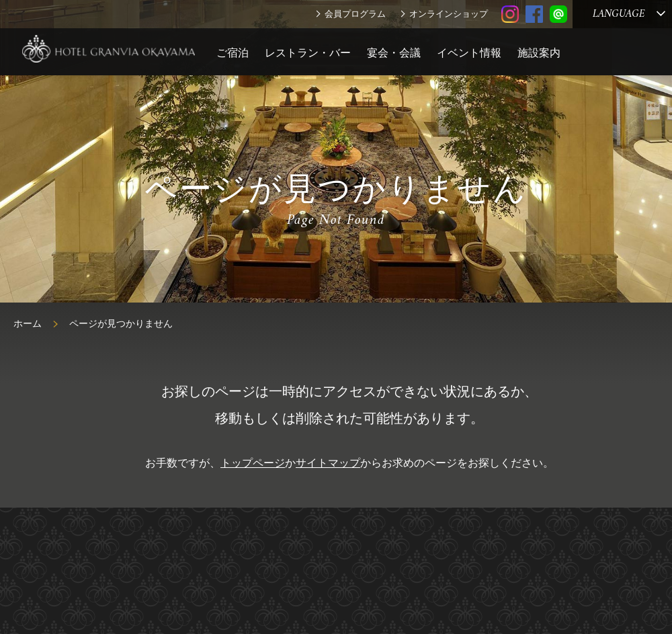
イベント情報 (469, 53)
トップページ (253, 463)
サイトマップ (328, 463)
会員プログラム (355, 14)
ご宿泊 (233, 53)
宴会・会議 (394, 53)
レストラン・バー (308, 53)
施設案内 (539, 53)
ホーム (28, 324)
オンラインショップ (449, 14)
